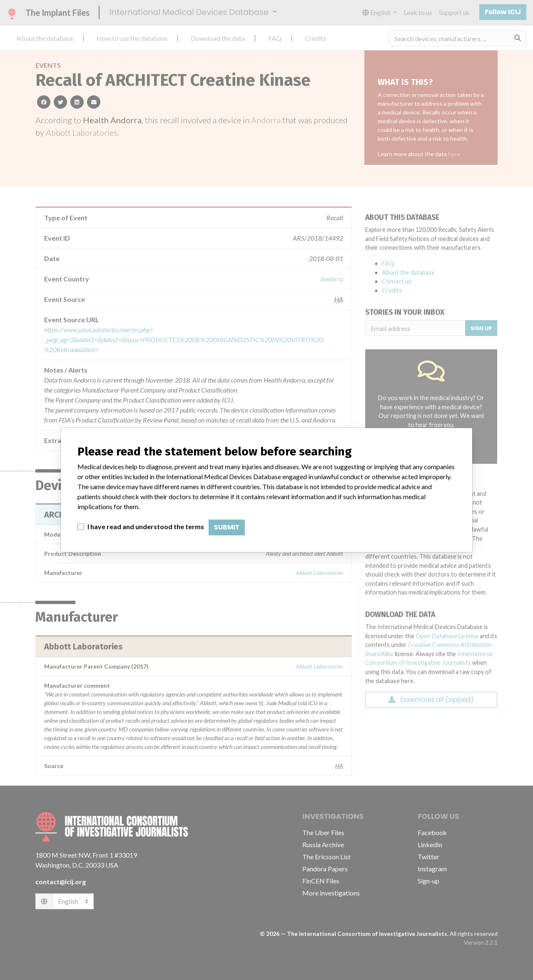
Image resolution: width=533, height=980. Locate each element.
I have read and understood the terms (146, 526)
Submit (227, 527)
